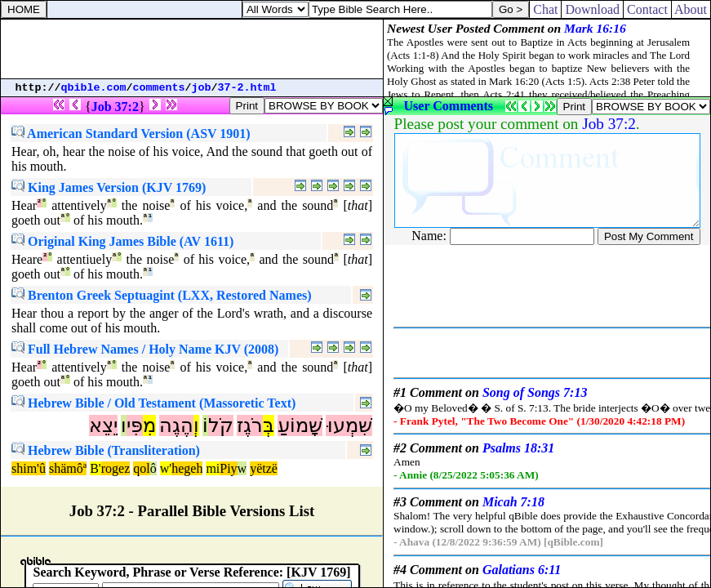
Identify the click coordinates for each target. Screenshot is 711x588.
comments (159, 88)
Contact (647, 9)
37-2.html (247, 88)
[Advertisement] (192, 49)
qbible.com (94, 88)
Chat (545, 9)
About (691, 9)
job (202, 88)
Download (592, 9)
